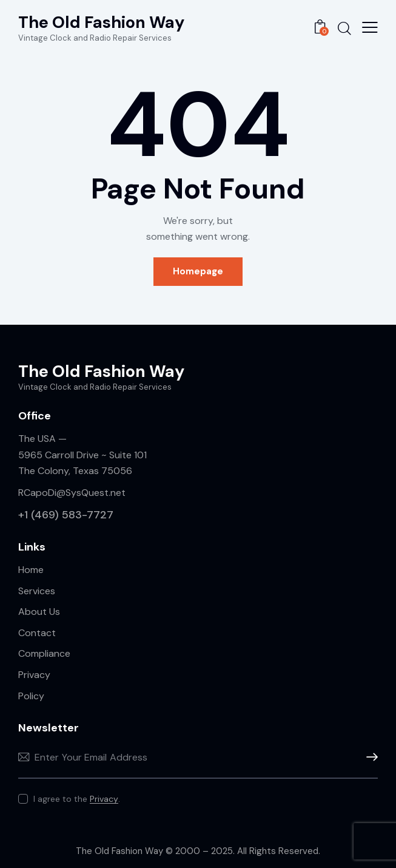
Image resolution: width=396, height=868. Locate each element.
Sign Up (369, 757)
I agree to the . (77, 799)
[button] (370, 27)
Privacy (104, 799)
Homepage (198, 271)
